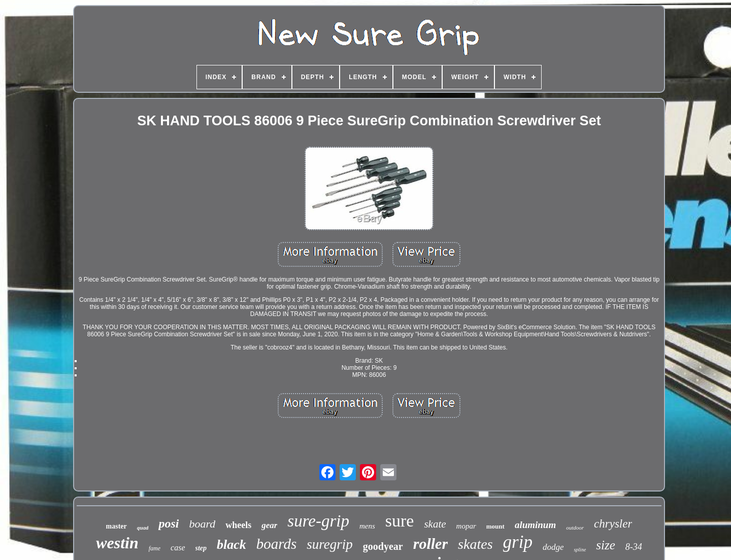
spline (580, 550)
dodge (553, 547)
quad (143, 528)
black (231, 545)
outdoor (575, 528)
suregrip (330, 544)
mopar (466, 526)
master (117, 526)
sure (400, 521)
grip (518, 542)
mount (495, 526)
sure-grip (318, 521)
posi (169, 523)
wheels (238, 525)
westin (117, 543)
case (178, 548)
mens (367, 526)
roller (430, 544)
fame (155, 548)
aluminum (535, 525)
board (202, 524)
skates (475, 544)
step (201, 548)
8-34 (634, 547)
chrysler (613, 524)
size (606, 545)
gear (269, 525)
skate (435, 524)
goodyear (383, 546)
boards (277, 544)
